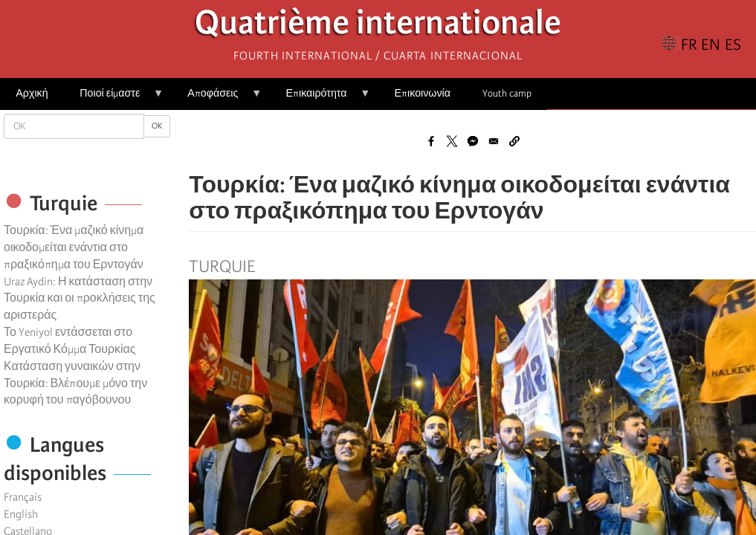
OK (157, 126)
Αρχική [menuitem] (32, 93)
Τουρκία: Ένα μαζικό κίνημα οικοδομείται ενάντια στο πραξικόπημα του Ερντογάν (74, 247)
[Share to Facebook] (431, 141)
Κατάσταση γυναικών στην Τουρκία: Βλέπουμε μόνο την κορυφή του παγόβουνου (75, 383)
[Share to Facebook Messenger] (473, 141)
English (21, 514)
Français (23, 497)
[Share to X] (452, 141)
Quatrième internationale (378, 26)
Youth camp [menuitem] (507, 93)
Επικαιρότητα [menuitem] (320, 98)
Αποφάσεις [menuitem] (217, 98)
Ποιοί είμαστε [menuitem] (114, 98)
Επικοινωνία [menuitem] (423, 93)
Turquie (222, 267)
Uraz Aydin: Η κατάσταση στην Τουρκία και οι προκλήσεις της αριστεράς (80, 299)
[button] (514, 141)
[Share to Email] (494, 141)
